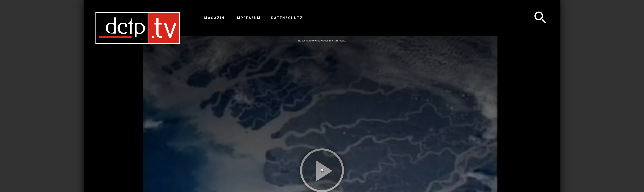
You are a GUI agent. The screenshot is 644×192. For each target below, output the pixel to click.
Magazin (215, 18)
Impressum (248, 18)
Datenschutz (287, 18)
